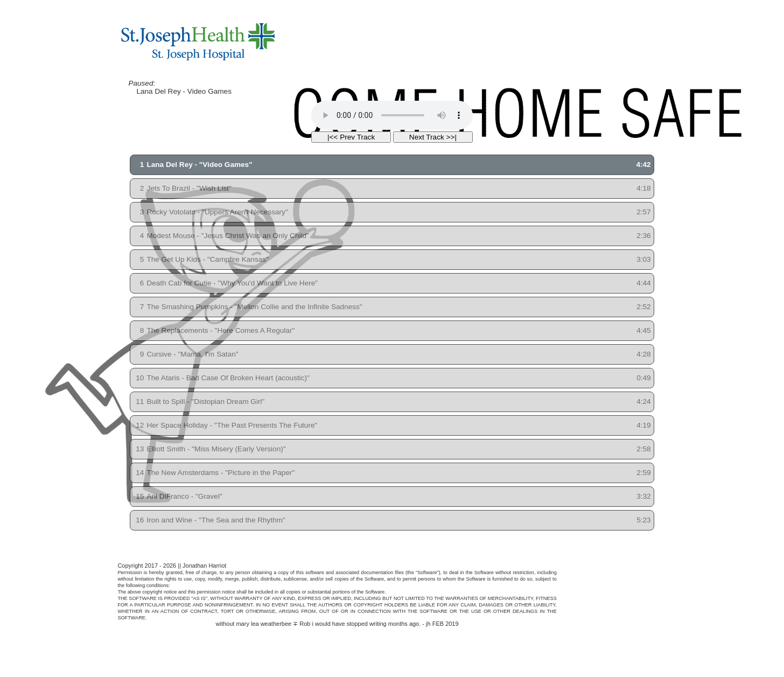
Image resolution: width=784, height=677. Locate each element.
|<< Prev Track (351, 137)
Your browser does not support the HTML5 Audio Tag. (392, 115)
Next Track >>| (433, 137)
